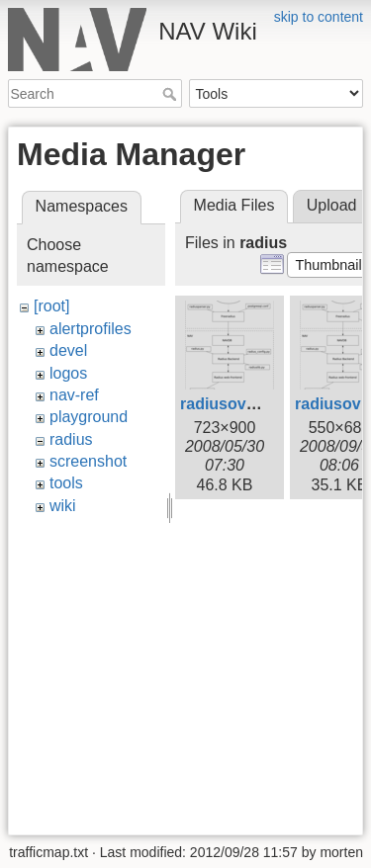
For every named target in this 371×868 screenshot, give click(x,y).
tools (66, 483)
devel (68, 350)
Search (172, 94)
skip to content (319, 17)
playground (89, 417)
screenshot (88, 461)
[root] (51, 306)
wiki (63, 506)
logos (68, 373)
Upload (332, 205)
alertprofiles (91, 329)
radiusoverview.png (254, 404)
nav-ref (74, 395)
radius (71, 439)
